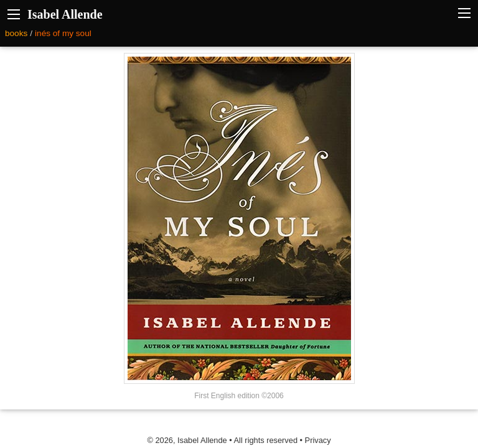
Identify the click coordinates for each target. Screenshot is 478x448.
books (16, 33)
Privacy (318, 440)
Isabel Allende (65, 14)
